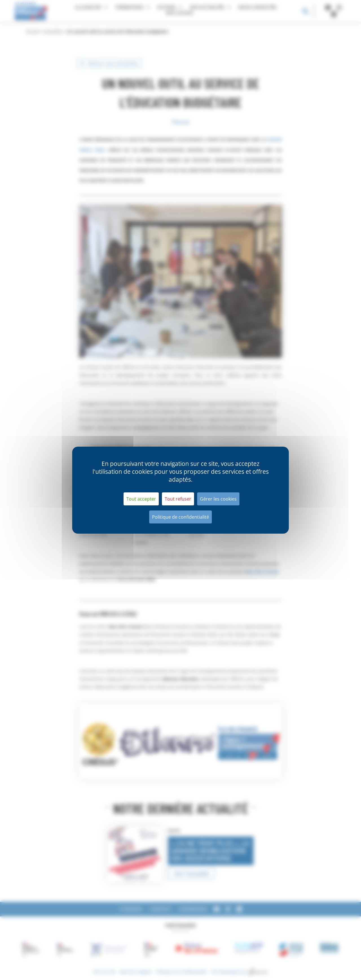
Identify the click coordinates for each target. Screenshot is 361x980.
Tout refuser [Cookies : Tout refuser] (178, 499)
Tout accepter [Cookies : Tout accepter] (141, 499)
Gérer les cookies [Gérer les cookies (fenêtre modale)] (218, 499)
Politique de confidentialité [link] (180, 517)
